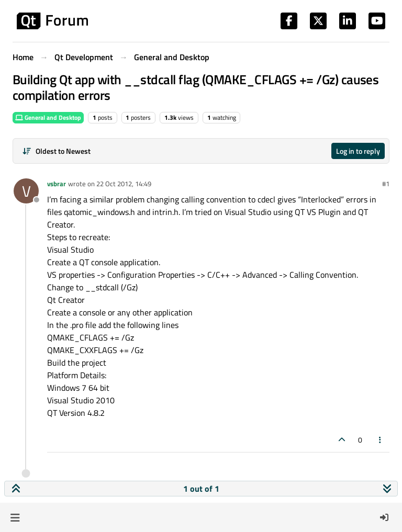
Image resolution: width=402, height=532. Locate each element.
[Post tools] (381, 440)
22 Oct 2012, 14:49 (124, 184)
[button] (15, 517)
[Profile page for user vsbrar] (26, 191)
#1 (386, 184)
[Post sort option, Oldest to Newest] (56, 151)
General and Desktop (48, 117)
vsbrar (57, 184)
